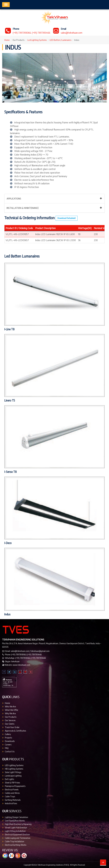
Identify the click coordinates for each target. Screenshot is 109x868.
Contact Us (10, 751)
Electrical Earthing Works (16, 845)
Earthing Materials (13, 800)
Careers (8, 745)
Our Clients (10, 724)
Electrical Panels (12, 790)
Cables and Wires (12, 793)
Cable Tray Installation (15, 841)
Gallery (8, 734)
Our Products (11, 717)
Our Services (10, 720)
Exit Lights (9, 779)
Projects (8, 738)
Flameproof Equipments (15, 786)
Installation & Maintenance (23, 208)
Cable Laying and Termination (18, 838)
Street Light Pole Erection (16, 828)
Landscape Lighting (13, 776)
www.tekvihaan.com (21, 665)
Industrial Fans (11, 803)
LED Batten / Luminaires (61, 40)
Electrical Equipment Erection (17, 834)
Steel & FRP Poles (12, 783)
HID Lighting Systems (14, 769)
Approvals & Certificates (15, 731)
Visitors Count (8, 675)
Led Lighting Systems (37, 40)
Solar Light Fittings (13, 772)
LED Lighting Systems (14, 765)
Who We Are (10, 707)
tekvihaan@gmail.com (40, 651)
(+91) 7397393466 (41, 33)
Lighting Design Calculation (16, 817)
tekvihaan (15, 661)
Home (7, 40)
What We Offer (12, 710)
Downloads (10, 741)
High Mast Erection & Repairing (18, 824)
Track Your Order (12, 727)
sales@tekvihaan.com (72, 33)
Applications (14, 199)
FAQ (7, 748)
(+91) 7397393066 (22, 33)
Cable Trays (10, 796)
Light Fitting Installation (15, 831)
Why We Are (10, 713)
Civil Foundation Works (15, 821)
